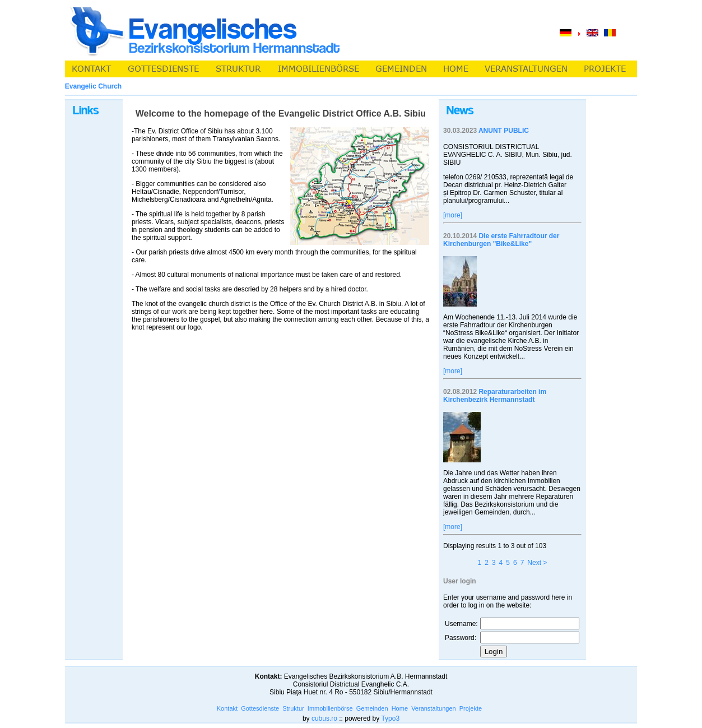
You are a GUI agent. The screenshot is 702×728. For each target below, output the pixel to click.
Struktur (293, 708)
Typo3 (390, 718)
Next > (537, 563)
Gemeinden (372, 708)
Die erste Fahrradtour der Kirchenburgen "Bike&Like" (501, 240)
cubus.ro (324, 718)
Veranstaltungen (434, 708)
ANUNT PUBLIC (504, 131)
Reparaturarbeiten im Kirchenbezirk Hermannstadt (495, 396)
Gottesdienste (260, 708)
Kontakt (227, 708)
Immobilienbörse (330, 708)
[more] (453, 215)
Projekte (471, 708)
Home (400, 708)
